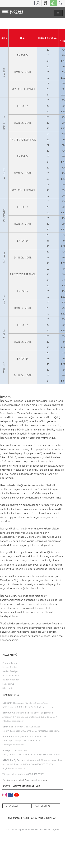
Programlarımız (10, 663)
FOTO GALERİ (12, 806)
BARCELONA (4, 123)
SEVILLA (4, 334)
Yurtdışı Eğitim (10, 780)
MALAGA (4, 300)
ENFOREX (23, 55)
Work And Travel (27, 780)
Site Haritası (8, 688)
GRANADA (4, 258)
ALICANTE (4, 173)
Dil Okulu (42, 780)
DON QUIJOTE (23, 72)
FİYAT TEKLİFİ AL (42, 806)
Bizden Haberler (11, 680)
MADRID (4, 72)
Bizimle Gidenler (11, 676)
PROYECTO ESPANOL (23, 89)
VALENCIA (4, 367)
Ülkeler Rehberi (10, 667)
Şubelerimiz (8, 684)
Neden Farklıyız (10, 671)
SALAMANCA (4, 216)
